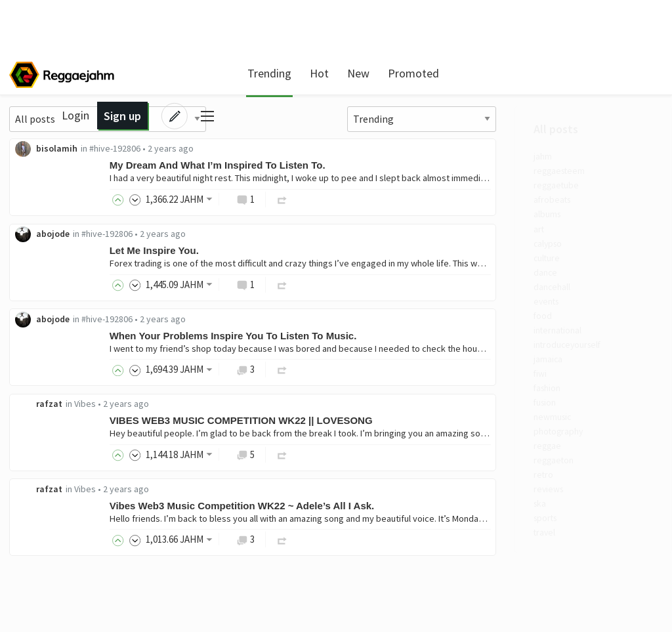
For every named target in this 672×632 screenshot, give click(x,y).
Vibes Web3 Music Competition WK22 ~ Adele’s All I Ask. (411, 510)
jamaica (50, 394)
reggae (48, 495)
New (351, 73)
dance (45, 294)
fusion (46, 445)
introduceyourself (72, 378)
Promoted (406, 73)
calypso (49, 260)
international (63, 361)
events (47, 327)
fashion (49, 428)
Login (524, 73)
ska (40, 562)
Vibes (254, 407)
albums (49, 226)
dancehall (54, 310)
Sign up (570, 73)
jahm (44, 159)
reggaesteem (62, 176)
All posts (54, 131)
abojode (222, 235)
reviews (49, 545)
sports (47, 579)
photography (62, 478)
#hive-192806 (284, 149)
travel (46, 596)
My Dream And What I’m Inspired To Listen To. (387, 166)
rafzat (219, 407)
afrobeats (54, 210)
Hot (312, 73)
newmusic (54, 461)
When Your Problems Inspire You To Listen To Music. (403, 338)
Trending (262, 73)
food (43, 344)
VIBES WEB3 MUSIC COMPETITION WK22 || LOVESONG (410, 424)
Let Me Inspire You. (324, 252)
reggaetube (58, 193)
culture (48, 277)
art (39, 243)
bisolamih (226, 149)
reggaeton (56, 512)
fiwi (40, 411)
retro (44, 529)
